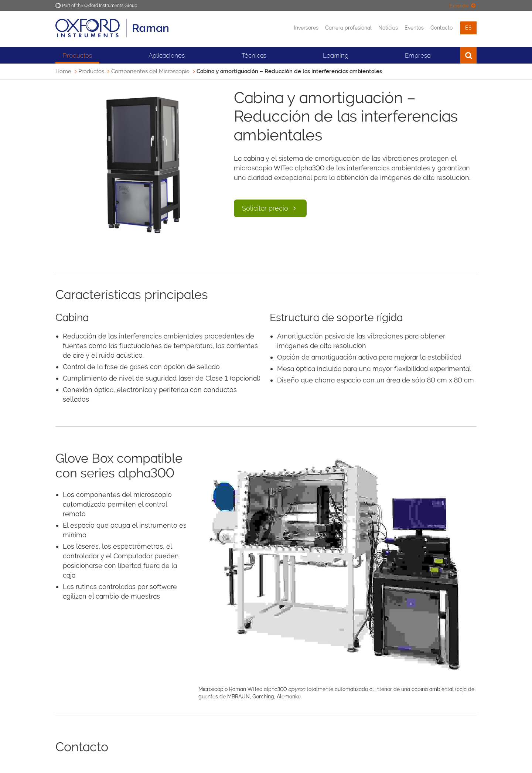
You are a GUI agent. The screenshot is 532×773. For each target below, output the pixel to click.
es (468, 28)
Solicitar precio (270, 208)
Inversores (306, 28)
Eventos (414, 28)
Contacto (441, 28)
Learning (336, 55)
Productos (77, 55)
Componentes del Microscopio (150, 71)
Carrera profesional (348, 28)
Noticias (388, 28)
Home (63, 71)
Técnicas (254, 55)
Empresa (418, 55)
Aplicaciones (167, 55)
